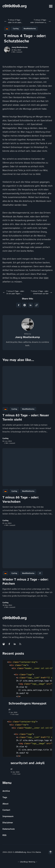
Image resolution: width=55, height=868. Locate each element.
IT (40, 573)
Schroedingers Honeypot (27, 703)
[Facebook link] (9, 644)
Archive (6, 791)
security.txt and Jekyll (28, 763)
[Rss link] (20, 644)
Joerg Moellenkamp (20, 47)
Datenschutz (9, 829)
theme (38, 852)
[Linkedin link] (15, 644)
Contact (6, 810)
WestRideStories (30, 29)
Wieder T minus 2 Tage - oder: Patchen (25, 581)
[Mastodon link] (4, 644)
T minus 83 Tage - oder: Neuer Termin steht (26, 417)
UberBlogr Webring (28, 862)
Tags (5, 797)
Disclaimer (8, 823)
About (5, 804)
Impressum (8, 816)
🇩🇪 (7, 29)
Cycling (16, 29)
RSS (4, 835)
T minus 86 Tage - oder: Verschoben (21, 499)
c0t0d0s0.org (15, 6)
